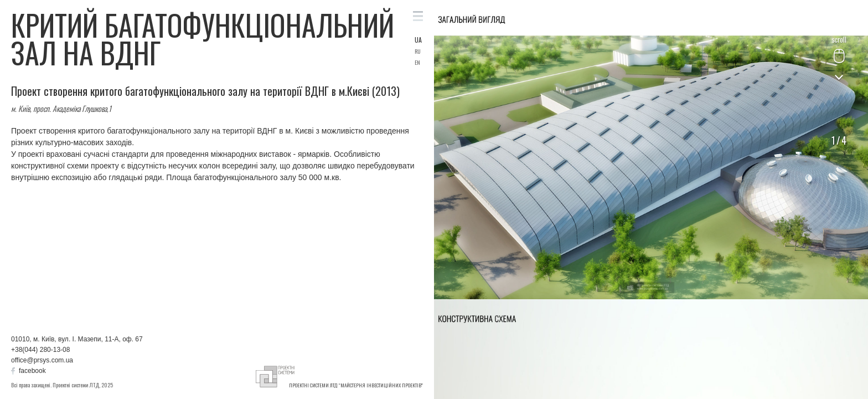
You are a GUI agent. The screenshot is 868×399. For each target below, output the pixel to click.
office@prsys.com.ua (42, 360)
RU (418, 52)
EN (417, 63)
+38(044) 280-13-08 (40, 350)
